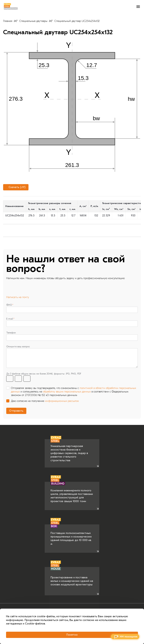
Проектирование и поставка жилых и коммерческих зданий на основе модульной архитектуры (72, 577)
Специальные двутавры (33, 21)
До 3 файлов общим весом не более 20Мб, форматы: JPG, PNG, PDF (44, 374)
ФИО (9, 305)
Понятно (72, 635)
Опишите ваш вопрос (18, 347)
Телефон (11, 333)
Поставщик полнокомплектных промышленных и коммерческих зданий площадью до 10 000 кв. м (71, 535)
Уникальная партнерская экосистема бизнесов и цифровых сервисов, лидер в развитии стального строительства (69, 451)
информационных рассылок (62, 401)
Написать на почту (18, 297)
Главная (8, 21)
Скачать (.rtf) (15, 187)
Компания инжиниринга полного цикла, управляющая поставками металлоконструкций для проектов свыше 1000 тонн (72, 492)
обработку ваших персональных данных (67, 392)
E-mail (10, 319)
